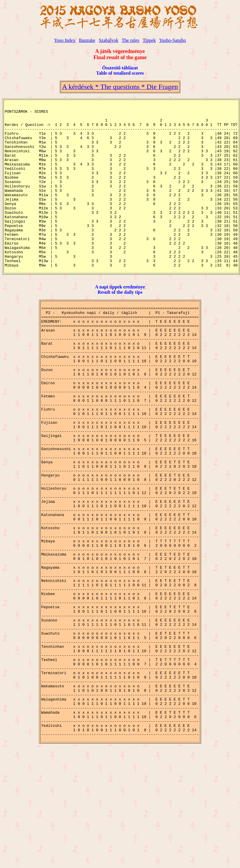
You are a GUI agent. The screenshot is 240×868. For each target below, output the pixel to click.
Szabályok (108, 40)
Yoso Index (65, 40)
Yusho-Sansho (173, 40)
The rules (131, 40)
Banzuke (87, 40)
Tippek (149, 40)
